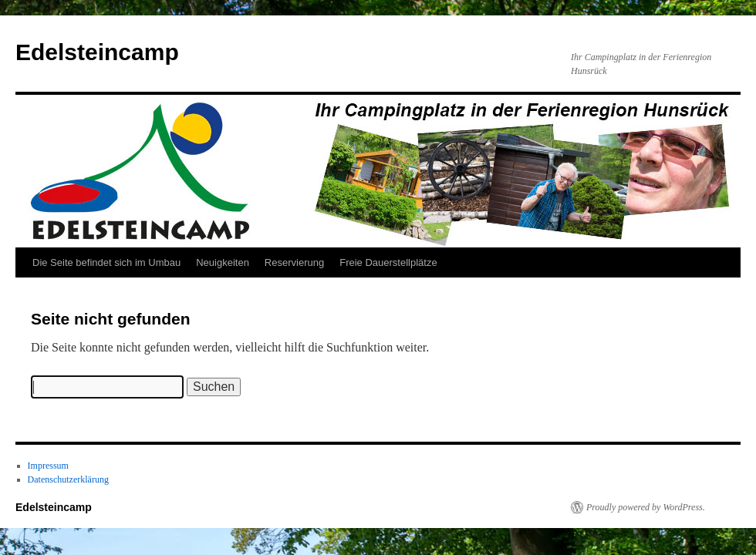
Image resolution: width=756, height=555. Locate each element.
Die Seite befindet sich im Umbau (106, 262)
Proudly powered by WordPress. (646, 507)
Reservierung (294, 262)
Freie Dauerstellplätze (388, 262)
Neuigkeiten (223, 262)
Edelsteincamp (97, 52)
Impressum (48, 466)
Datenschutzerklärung (68, 479)
